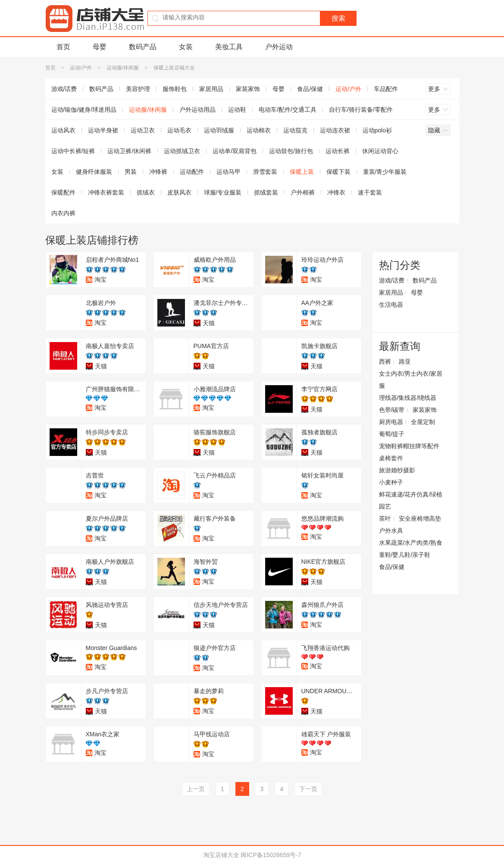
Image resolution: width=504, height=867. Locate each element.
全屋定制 (423, 422)
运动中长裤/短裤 (73, 151)
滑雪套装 (265, 172)
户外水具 (391, 531)
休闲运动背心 (380, 151)
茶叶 (385, 518)
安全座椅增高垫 (420, 518)
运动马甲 (229, 172)
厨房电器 (391, 422)
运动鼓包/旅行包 (291, 151)
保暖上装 (302, 172)
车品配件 (386, 89)
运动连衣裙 (335, 130)
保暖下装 (338, 172)
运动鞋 (237, 110)
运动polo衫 (377, 130)
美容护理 (138, 89)
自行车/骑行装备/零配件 (361, 110)
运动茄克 (295, 130)
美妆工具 (229, 47)
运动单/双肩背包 (235, 151)
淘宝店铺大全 (221, 855)
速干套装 (370, 192)
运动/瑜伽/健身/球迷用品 (84, 110)
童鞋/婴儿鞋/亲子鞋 (405, 555)
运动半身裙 (103, 130)
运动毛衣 (179, 130)
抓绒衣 (146, 192)
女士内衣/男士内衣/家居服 (411, 380)
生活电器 (391, 305)
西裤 (385, 361)
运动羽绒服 (219, 130)
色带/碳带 (392, 410)
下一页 (308, 789)
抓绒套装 (266, 192)
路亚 (405, 361)
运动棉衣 (259, 130)
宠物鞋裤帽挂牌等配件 (409, 446)
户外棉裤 (303, 192)
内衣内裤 (63, 213)
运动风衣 (63, 130)
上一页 (196, 789)
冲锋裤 (158, 172)
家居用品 (211, 89)
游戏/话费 (64, 89)
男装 (131, 172)
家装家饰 (248, 89)
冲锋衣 (336, 192)
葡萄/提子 (392, 434)
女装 (186, 47)
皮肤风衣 (179, 192)
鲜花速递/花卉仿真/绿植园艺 (411, 500)
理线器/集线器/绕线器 (408, 398)
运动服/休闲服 (123, 68)
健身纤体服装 (94, 172)
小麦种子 (391, 482)
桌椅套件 (391, 458)
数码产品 (143, 47)
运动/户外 (81, 68)
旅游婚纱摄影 (397, 470)
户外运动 (279, 47)
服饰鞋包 (175, 89)
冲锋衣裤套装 (106, 192)
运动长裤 (338, 151)
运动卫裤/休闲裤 (129, 151)
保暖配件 (63, 192)
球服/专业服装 (223, 192)
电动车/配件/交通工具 (288, 110)
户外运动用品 (197, 110)
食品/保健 (310, 89)
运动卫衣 (143, 130)
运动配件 (192, 172)
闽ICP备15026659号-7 (271, 855)
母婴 (100, 47)
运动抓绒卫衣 (182, 151)
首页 (63, 47)
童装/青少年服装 (385, 172)
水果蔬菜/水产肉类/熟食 (411, 543)
